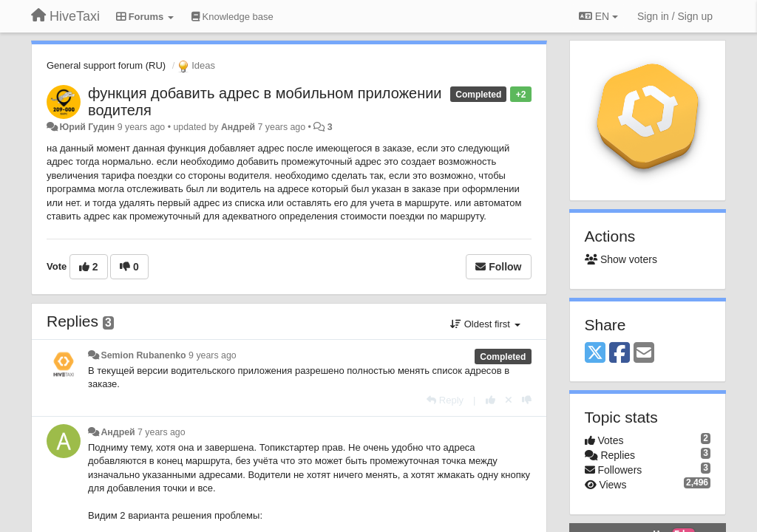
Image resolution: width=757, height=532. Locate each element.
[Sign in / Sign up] (675, 16)
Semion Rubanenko (143, 355)
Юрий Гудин (87, 127)
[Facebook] (619, 354)
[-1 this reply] (527, 400)
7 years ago (162, 432)
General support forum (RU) (106, 65)
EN (598, 16)
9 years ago (213, 355)
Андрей (238, 127)
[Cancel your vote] (509, 400)
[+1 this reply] (490, 400)
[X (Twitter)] (595, 354)
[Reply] (445, 400)
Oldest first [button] (485, 324)
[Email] (644, 354)
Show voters (621, 259)
